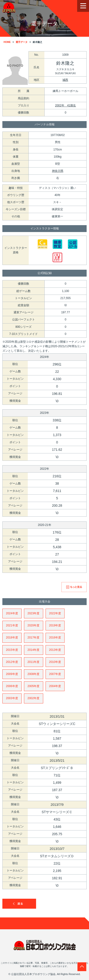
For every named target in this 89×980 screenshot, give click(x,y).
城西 (65, 80)
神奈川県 (58, 171)
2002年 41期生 (66, 105)
